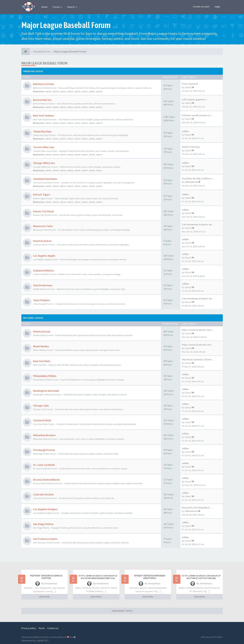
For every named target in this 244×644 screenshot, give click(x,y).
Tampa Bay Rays (42, 131)
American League (33, 71)
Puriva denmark (190, 84)
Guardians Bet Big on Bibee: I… (198, 178)
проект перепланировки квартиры (150, 577)
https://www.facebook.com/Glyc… (200, 345)
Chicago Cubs (41, 406)
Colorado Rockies (43, 494)
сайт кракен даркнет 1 (194, 99)
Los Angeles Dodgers (45, 509)
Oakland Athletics (44, 271)
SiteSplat (46, 637)
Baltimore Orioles (44, 84)
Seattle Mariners (43, 285)
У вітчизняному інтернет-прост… (200, 224)
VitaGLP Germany (191, 147)
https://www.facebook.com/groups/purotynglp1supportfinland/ (201, 577)
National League (33, 318)
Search (72, 7)
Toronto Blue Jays (44, 147)
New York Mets (42, 361)
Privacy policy (29, 628)
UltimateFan (191, 182)
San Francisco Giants (45, 539)
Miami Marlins (41, 346)
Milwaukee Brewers (44, 435)
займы (185, 131)
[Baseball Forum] (26, 51)
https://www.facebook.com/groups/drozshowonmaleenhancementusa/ (98, 577)
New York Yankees (44, 116)
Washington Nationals (46, 391)
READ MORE (45, 597)
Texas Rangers (42, 300)
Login (217, 7)
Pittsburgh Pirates (44, 450)
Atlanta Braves (42, 332)
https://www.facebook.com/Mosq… (201, 330)
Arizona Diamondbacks (46, 480)
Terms (42, 628)
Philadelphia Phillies (45, 376)
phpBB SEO (43, 640)
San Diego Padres (43, 524)
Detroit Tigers (42, 195)
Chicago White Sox (44, 163)
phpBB (35, 637)
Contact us (53, 628)
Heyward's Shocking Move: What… (200, 508)
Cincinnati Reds (42, 420)
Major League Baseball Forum (44, 63)
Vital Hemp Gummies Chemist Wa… (200, 359)
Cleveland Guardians (45, 179)
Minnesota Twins (43, 226)
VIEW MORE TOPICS (122, 611)
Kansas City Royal (43, 211)
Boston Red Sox (42, 100)
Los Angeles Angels (44, 256)
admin (48, 91)
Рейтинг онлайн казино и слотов (200, 115)
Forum (57, 7)
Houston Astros (42, 241)
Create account (201, 7)
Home (44, 7)
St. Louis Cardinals (44, 465)
